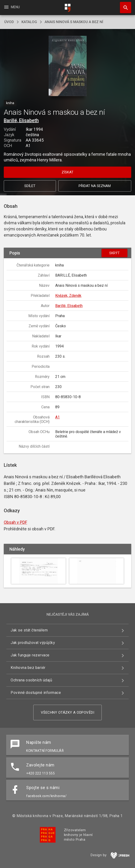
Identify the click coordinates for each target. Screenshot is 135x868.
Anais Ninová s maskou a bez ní (74, 22)
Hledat (123, 5)
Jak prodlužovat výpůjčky (33, 643)
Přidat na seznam (95, 186)
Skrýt (114, 253)
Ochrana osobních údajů (31, 680)
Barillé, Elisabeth (21, 120)
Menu (12, 7)
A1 (57, 417)
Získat (67, 172)
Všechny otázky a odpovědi (68, 712)
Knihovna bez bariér (28, 668)
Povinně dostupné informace (36, 693)
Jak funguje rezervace (30, 655)
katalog (29, 22)
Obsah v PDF (15, 522)
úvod (9, 22)
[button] (68, 66)
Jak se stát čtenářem (29, 630)
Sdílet (30, 186)
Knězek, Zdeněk (68, 296)
